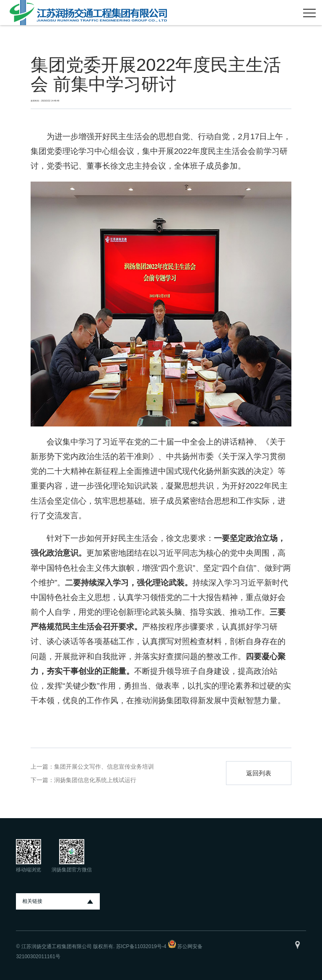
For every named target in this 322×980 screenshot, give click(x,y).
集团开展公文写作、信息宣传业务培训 (104, 767)
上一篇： (42, 767)
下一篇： (42, 780)
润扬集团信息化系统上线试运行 (95, 780)
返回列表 (259, 773)
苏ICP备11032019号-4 (141, 946)
